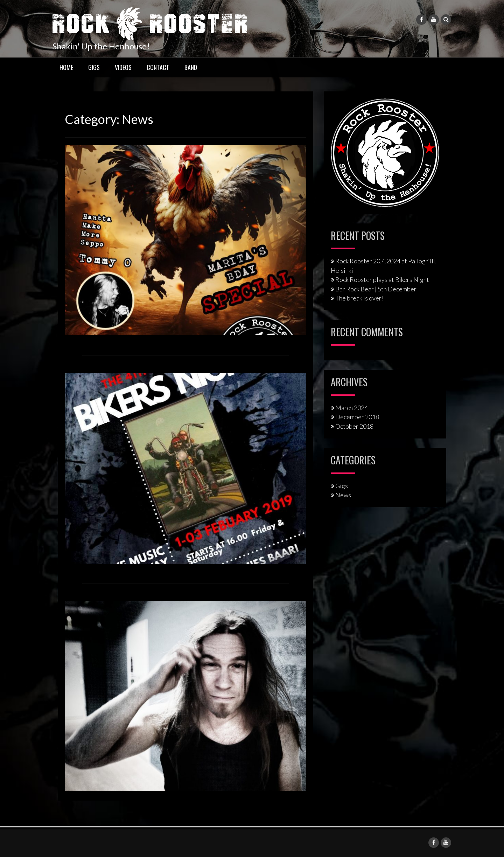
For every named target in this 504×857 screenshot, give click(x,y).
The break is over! (359, 298)
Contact (158, 67)
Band (191, 67)
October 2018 (354, 426)
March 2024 (352, 408)
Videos (123, 67)
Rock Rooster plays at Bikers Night (382, 279)
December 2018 (357, 417)
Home (66, 67)
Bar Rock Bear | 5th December (376, 289)
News (343, 495)
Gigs (94, 67)
